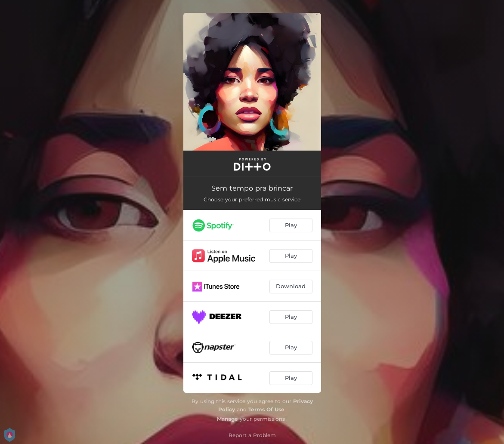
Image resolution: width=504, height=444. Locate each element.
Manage (227, 419)
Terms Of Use (266, 409)
